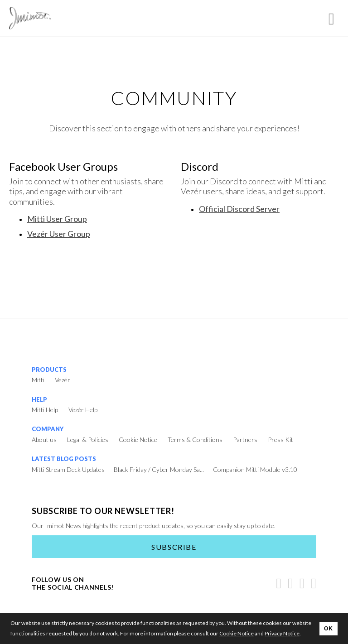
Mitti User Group (57, 219)
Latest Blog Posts (64, 459)
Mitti (38, 380)
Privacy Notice (282, 633)
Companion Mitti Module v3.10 (255, 469)
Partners (245, 440)
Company (48, 429)
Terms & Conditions (195, 440)
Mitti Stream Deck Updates (68, 469)
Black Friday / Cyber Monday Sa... (159, 469)
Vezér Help (83, 410)
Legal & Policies (88, 440)
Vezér (63, 380)
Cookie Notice (138, 440)
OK (329, 629)
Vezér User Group (59, 234)
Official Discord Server (239, 209)
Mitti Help (45, 410)
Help (39, 399)
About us (44, 440)
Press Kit (280, 440)
